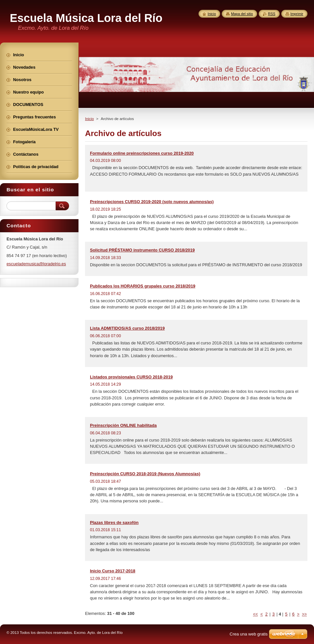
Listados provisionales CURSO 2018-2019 (131, 377)
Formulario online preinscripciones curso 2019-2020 (142, 153)
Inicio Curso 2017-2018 (113, 571)
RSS (271, 14)
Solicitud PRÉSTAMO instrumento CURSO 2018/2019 (142, 250)
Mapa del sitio (242, 14)
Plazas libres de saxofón (114, 522)
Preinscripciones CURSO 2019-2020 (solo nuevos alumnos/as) (152, 202)
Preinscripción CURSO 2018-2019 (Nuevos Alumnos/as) (145, 474)
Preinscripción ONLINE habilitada (123, 425)
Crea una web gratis (249, 634)
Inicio (89, 119)
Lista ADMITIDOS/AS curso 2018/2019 (127, 328)
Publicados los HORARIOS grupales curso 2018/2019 (143, 286)
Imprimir (297, 14)
